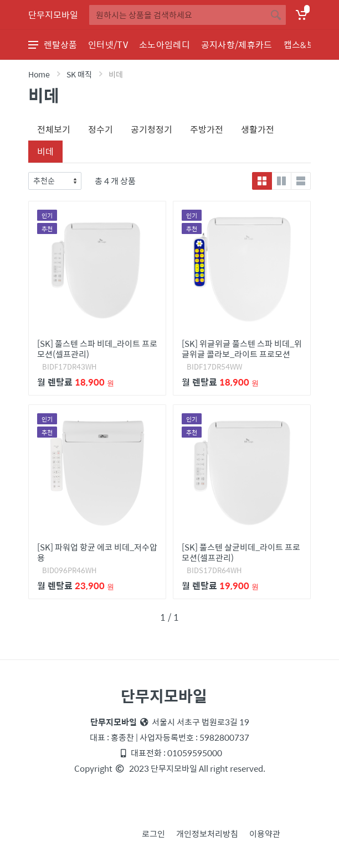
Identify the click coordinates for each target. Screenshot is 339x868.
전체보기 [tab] (54, 129)
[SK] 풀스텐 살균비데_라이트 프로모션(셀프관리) (241, 552)
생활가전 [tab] (258, 129)
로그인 (153, 833)
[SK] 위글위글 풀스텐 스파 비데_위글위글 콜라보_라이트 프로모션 (242, 349)
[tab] (71, 145)
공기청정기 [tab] (151, 129)
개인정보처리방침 (207, 833)
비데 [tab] (45, 151)
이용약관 (265, 833)
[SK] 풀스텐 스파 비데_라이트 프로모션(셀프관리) (97, 349)
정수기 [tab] (101, 129)
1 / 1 (169, 617)
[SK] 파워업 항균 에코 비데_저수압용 (97, 552)
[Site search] (178, 15)
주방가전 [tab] (207, 129)
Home (39, 74)
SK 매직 (79, 74)
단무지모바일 (53, 15)
